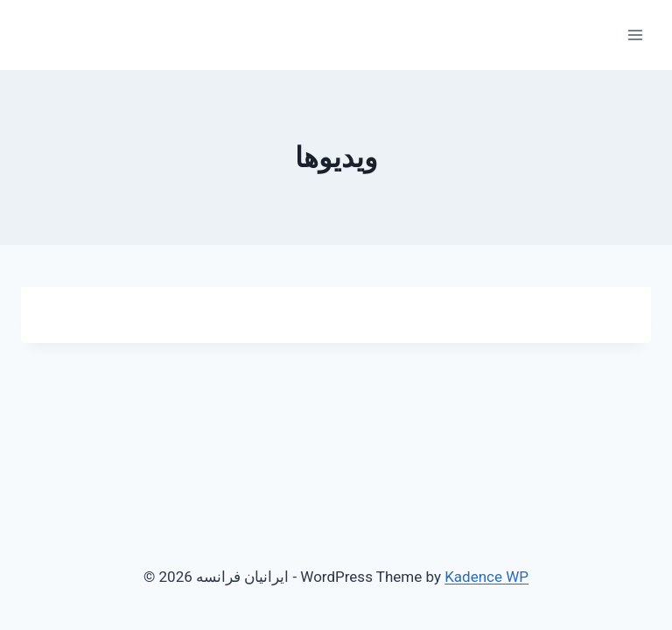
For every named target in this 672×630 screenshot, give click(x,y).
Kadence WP (486, 577)
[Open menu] (635, 35)
